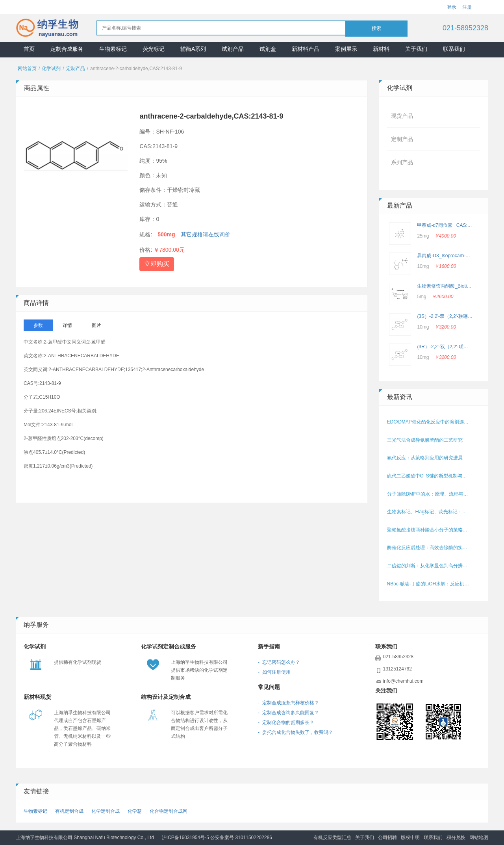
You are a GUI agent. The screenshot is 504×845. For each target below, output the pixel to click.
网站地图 (479, 838)
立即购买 (157, 264)
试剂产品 (233, 49)
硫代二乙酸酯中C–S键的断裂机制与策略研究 (429, 476)
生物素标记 (113, 49)
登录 (452, 7)
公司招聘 (387, 838)
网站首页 (27, 69)
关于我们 (416, 49)
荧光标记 (154, 49)
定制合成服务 (67, 49)
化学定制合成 (106, 811)
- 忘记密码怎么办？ (279, 662)
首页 (29, 49)
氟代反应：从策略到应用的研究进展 (425, 458)
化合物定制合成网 (169, 811)
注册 (467, 7)
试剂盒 (268, 49)
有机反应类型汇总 (332, 838)
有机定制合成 (69, 811)
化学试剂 (51, 69)
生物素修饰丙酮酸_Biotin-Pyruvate (453, 286)
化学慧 (135, 811)
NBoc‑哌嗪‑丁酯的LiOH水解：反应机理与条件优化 (429, 584)
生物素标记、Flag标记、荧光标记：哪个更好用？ (429, 512)
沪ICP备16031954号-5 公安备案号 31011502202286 (217, 838)
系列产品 (402, 162)
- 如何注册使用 (274, 672)
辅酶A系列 (193, 49)
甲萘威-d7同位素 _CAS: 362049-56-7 (456, 225)
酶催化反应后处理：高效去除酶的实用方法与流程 (429, 548)
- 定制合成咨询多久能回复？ (288, 713)
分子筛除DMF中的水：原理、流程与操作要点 (429, 494)
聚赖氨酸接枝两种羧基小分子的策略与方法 (429, 530)
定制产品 (76, 69)
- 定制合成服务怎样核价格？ (288, 703)
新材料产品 (306, 49)
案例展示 (346, 49)
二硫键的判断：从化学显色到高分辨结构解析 (429, 566)
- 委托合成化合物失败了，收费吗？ (296, 732)
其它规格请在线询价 (206, 234)
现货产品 (402, 116)
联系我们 (454, 49)
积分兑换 (456, 838)
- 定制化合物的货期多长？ (286, 722)
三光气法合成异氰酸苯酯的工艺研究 (425, 440)
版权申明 (410, 838)
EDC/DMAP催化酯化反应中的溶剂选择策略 (429, 422)
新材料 (381, 49)
